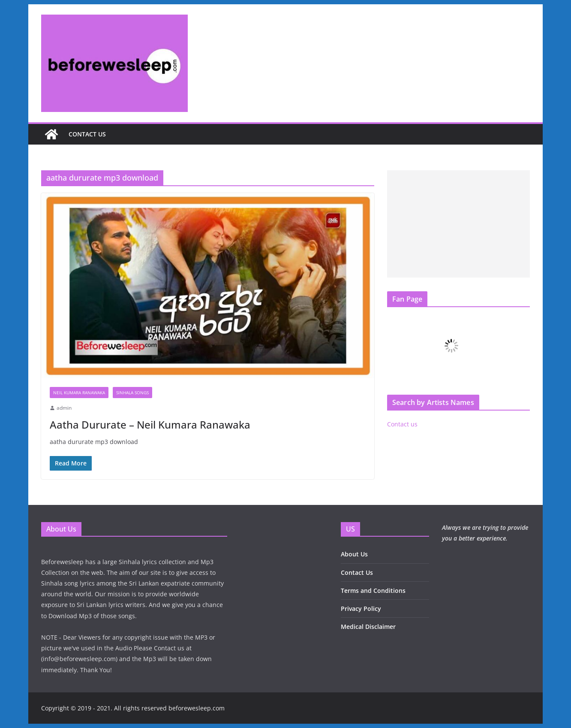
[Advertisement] (458, 224)
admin (64, 408)
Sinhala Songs (132, 393)
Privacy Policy (361, 609)
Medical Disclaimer (368, 627)
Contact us (87, 134)
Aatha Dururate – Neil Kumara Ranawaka (150, 424)
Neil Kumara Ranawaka (79, 393)
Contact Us (357, 572)
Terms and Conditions (373, 591)
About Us (354, 554)
